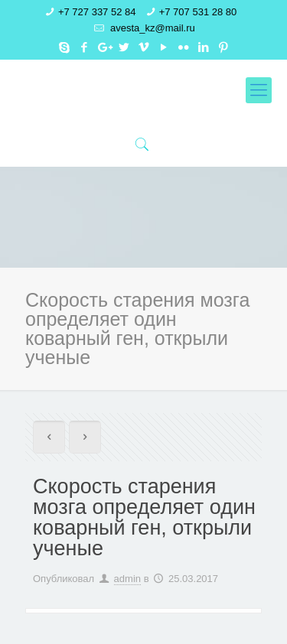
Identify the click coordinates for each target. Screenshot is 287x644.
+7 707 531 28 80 (198, 12)
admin (127, 579)
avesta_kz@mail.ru (151, 28)
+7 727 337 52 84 (97, 12)
